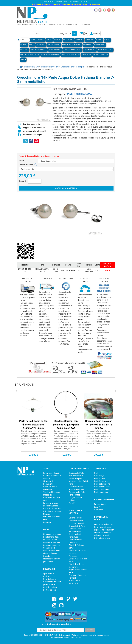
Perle (96, 473)
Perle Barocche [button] (54, 45)
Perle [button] (49, 40)
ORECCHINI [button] (90, 40)
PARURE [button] (99, 40)
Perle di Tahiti (100, 478)
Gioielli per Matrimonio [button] (50, 55)
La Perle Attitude (50, 540)
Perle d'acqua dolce (102, 487)
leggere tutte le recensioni (34, 128)
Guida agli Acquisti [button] (101, 55)
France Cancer (100, 504)
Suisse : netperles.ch (103, 533)
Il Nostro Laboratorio (52, 509)
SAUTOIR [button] (24, 45)
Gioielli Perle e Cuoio (77, 551)
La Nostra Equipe (51, 506)
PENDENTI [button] (80, 40)
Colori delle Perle (76, 487)
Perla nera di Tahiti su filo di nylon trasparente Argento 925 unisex (33, 425)
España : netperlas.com (104, 530)
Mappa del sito (49, 495)
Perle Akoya (99, 476)
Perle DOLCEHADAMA (80, 94)
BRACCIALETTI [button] (69, 40)
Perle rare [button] (88, 45)
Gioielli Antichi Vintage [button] (70, 55)
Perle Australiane (101, 481)
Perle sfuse (73, 537)
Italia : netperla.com (103, 527)
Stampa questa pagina (33, 135)
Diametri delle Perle (77, 492)
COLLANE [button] (58, 40)
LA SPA (97, 507)
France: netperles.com (104, 524)
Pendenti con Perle (77, 523)
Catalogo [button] (25, 40)
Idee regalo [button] (86, 55)
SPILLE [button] (32, 45)
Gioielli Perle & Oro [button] (105, 50)
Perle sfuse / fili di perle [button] (72, 45)
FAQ (45, 519)
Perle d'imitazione (76, 495)
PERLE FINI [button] (25, 50)
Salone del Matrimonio (53, 551)
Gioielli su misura (50, 587)
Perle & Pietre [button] (100, 45)
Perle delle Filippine (102, 484)
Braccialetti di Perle (77, 526)
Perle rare (73, 556)
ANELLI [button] (107, 40)
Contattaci (48, 522)
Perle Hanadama (101, 492)
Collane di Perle (75, 518)
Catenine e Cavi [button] (90, 50)
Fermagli (72, 578)
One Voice (98, 510)
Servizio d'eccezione (52, 517)
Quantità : (23, 181)
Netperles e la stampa (52, 534)
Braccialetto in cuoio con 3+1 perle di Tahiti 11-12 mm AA (99, 425)
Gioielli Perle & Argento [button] (30, 55)
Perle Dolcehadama (102, 489)
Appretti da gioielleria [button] (73, 50)
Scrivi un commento (32, 124)
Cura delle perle (50, 579)
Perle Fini (73, 503)
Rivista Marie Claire (51, 537)
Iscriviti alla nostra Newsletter (56, 624)
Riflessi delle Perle (76, 489)
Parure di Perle (75, 529)
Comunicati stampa (52, 542)
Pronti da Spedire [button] (38, 40)
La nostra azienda (51, 503)
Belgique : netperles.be (104, 535)
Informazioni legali (51, 473)
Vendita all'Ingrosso (52, 492)
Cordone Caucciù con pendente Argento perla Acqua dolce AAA (66, 425)
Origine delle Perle (76, 473)
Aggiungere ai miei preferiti (34, 131)
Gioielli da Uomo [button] (55, 50)
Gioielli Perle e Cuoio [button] (39, 50)
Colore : (22, 161)
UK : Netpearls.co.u (102, 538)
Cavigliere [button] (41, 45)
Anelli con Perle (75, 534)
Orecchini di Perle (76, 521)
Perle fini (72, 553)
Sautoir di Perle (75, 531)
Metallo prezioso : (28, 165)
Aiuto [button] (23, 60)
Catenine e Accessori (77, 575)
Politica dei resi (49, 590)
